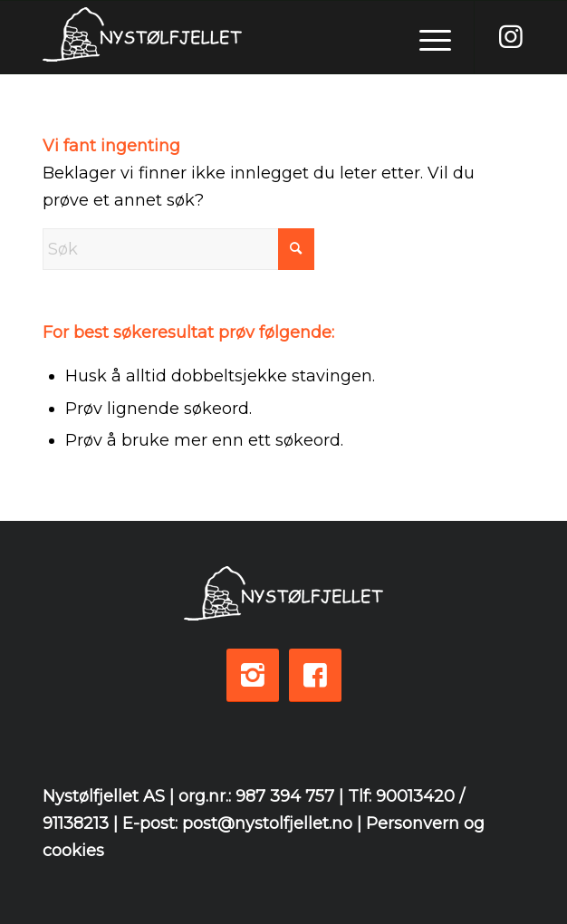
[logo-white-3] (235, 37)
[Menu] (426, 37)
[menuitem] (426, 37)
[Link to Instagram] (511, 37)
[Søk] (178, 249)
